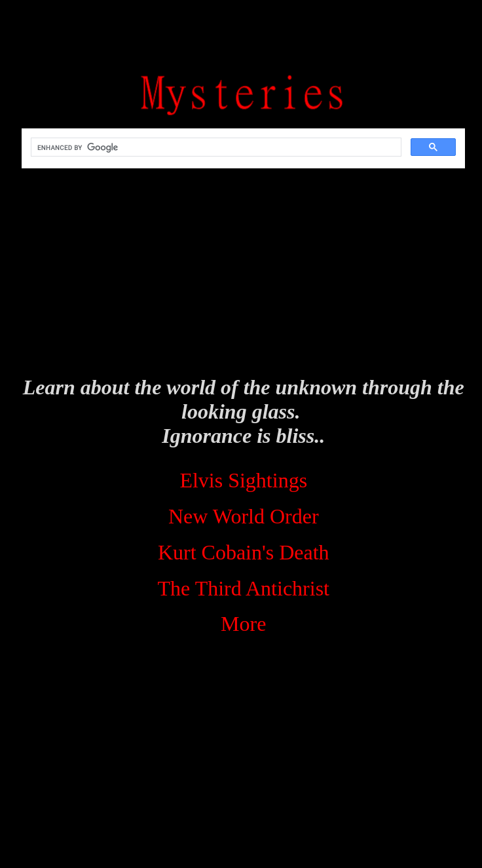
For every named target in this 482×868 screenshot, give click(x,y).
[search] (215, 147)
